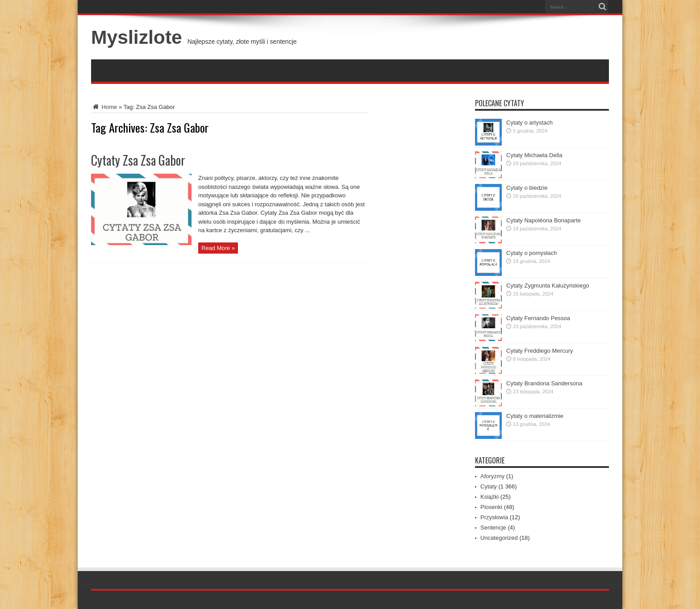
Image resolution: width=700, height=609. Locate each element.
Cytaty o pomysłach (531, 253)
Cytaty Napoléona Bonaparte (544, 220)
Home (104, 107)
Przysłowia (494, 517)
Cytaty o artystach (529, 123)
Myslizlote (137, 37)
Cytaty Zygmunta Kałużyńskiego (548, 286)
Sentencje (493, 528)
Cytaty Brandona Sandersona (544, 383)
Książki (490, 497)
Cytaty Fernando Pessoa (538, 318)
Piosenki (491, 507)
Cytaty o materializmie (535, 416)
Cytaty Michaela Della (534, 155)
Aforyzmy (492, 476)
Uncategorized (499, 538)
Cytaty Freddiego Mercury (540, 351)
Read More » (218, 248)
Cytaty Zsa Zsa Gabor (138, 160)
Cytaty (489, 486)
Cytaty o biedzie (527, 188)
